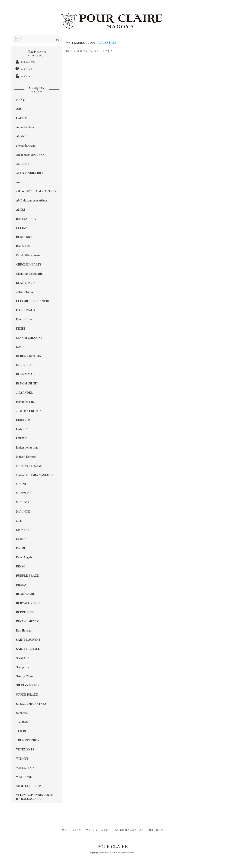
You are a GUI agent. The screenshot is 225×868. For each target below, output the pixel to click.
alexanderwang (26, 145)
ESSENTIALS (25, 310)
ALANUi (22, 136)
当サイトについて (72, 830)
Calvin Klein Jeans (28, 255)
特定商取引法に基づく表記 (129, 830)
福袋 (19, 109)
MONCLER (23, 493)
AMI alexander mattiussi (32, 200)
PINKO (21, 566)
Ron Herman (24, 630)
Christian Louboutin (29, 273)
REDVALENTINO (28, 603)
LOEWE (21, 438)
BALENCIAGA (26, 219)
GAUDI (21, 347)
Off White (22, 530)
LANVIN (22, 429)
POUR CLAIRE (113, 846)
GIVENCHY (24, 365)
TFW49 (21, 731)
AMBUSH (22, 164)
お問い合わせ (156, 830)
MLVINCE (23, 511)
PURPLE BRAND (28, 575)
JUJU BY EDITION (29, 411)
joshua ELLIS (25, 402)
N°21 (19, 520)
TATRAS (22, 722)
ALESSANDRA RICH (30, 173)
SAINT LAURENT (28, 639)
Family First (24, 319)
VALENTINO (25, 768)
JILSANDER (24, 392)
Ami (19, 182)
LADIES (22, 118)
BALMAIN (23, 246)
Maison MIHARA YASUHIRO (35, 475)
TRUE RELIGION (28, 740)
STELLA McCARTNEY (31, 703)
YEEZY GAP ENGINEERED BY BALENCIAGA (35, 797)
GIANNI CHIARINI (29, 337)
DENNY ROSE (26, 283)
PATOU (21, 548)
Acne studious (25, 127)
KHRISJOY (23, 420)
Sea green (22, 667)
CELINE (22, 228)
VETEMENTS (25, 749)
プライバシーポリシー (98, 830)
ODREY (21, 539)
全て (68, 42)
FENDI (21, 328)
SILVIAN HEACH (28, 685)
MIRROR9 (23, 502)
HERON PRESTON (29, 356)
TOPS (92, 42)
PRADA (21, 585)
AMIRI (20, 209)
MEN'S (21, 100)
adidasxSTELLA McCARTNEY (36, 191)
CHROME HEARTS (29, 264)
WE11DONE (24, 777)
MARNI (21, 484)
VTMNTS (22, 758)
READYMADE (25, 594)
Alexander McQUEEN (30, 154)
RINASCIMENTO (28, 621)
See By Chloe (25, 676)
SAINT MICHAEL (28, 649)
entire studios (25, 292)
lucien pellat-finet (28, 447)
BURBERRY (24, 237)
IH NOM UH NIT (27, 383)
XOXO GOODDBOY (29, 786)
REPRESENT (25, 612)
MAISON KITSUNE (29, 466)
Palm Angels (24, 557)
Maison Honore (26, 456)
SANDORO (23, 658)
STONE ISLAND (27, 694)
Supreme (22, 713)
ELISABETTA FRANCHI (33, 301)
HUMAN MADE (26, 374)
